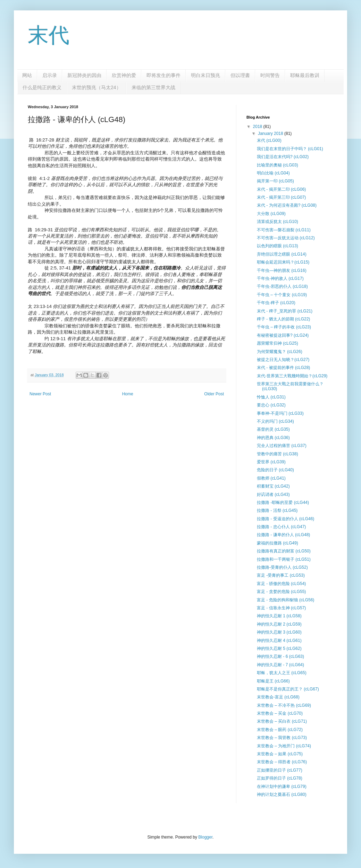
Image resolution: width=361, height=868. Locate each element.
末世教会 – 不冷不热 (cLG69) (284, 705)
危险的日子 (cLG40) (275, 470)
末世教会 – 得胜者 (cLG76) (282, 762)
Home (128, 394)
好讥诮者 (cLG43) (273, 495)
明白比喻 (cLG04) (273, 173)
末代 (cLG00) (269, 140)
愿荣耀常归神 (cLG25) (278, 343)
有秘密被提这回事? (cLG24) (283, 335)
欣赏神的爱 (124, 75)
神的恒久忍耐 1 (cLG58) (279, 616)
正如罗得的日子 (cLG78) (280, 778)
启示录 (50, 75)
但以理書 (240, 75)
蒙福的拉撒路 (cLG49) (278, 543)
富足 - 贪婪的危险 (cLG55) (281, 592)
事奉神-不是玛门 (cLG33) (280, 413)
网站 (27, 75)
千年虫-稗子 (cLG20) (276, 303)
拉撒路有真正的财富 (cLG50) (284, 551)
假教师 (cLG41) (271, 478)
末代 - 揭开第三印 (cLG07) (281, 197)
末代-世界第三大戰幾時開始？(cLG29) (292, 376)
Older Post (214, 394)
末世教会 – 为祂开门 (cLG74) (284, 746)
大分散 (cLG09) (271, 214)
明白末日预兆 (205, 75)
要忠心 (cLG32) (271, 405)
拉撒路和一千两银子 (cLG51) (284, 559)
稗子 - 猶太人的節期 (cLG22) (283, 319)
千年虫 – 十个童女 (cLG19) (282, 295)
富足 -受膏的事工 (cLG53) (281, 575)
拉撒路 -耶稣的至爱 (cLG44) (283, 502)
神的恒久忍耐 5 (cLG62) (279, 648)
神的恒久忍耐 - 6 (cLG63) (280, 656)
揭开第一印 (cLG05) (275, 181)
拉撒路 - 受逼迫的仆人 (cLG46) (286, 519)
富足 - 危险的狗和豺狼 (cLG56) (286, 600)
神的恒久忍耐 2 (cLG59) (279, 624)
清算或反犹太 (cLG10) (278, 222)
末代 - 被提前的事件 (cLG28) (283, 368)
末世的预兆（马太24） (96, 87)
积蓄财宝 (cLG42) (273, 486)
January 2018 (271, 134)
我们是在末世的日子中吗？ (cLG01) (290, 149)
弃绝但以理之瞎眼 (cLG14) (282, 254)
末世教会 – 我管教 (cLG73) (282, 738)
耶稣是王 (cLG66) (273, 681)
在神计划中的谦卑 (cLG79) (282, 787)
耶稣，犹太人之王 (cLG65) (282, 673)
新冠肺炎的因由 (84, 75)
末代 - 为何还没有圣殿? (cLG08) (287, 205)
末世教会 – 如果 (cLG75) (280, 754)
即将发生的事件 (163, 75)
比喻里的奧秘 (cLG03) (278, 165)
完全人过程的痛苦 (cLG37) (282, 446)
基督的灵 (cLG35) (273, 429)
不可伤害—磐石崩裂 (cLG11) (284, 230)
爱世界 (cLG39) (271, 462)
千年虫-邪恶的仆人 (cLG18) (282, 286)
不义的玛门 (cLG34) (275, 421)
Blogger (205, 837)
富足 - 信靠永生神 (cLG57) (281, 608)
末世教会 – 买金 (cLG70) (280, 713)
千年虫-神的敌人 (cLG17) (280, 278)
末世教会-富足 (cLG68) (278, 697)
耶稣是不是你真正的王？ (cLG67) (288, 689)
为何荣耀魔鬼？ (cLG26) (280, 352)
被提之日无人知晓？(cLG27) (283, 360)
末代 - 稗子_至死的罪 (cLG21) (285, 311)
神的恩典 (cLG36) (273, 438)
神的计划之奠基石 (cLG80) (282, 794)
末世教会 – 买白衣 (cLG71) (282, 721)
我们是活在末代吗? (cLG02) (283, 157)
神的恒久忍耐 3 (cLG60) (279, 632)
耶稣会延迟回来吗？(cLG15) (283, 262)
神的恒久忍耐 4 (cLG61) (279, 641)
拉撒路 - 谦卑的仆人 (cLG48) (283, 535)
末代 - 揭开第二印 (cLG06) (281, 189)
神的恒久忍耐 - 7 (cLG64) (280, 665)
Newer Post (40, 394)
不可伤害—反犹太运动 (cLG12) (286, 238)
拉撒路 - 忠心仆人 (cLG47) (281, 527)
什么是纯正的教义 (42, 87)
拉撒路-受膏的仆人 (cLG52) (282, 567)
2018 (258, 127)
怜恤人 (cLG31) (271, 397)
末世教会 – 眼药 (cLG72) (280, 730)
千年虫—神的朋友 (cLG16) (282, 270)
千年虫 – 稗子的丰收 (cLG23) (284, 327)
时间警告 (270, 75)
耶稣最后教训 (305, 75)
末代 (49, 35)
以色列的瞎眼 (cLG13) (278, 246)
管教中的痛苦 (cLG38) (278, 454)
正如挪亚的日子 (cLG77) (280, 770)
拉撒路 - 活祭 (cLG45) (277, 510)
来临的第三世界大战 (153, 87)
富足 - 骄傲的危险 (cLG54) (281, 584)
